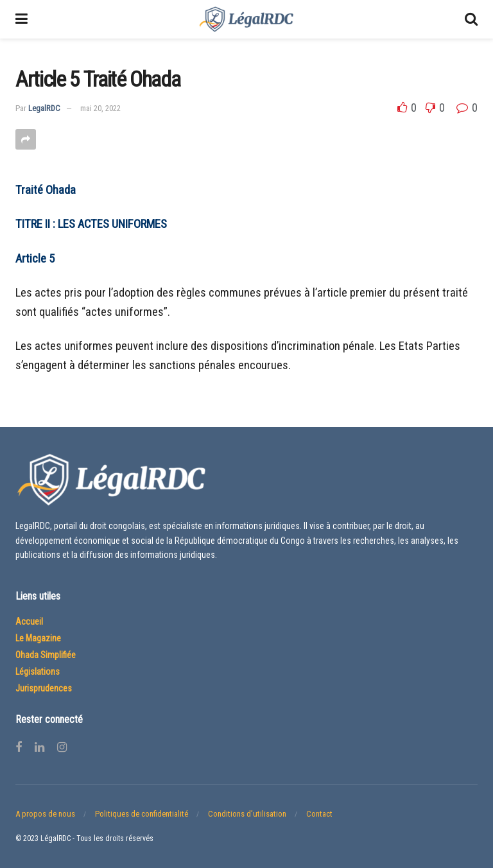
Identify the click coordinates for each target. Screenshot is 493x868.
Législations (38, 672)
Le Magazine (38, 638)
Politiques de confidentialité (142, 814)
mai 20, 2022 (100, 108)
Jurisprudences (44, 688)
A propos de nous (45, 814)
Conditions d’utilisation (247, 814)
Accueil (29, 621)
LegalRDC (44, 108)
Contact (319, 814)
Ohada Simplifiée (46, 655)
